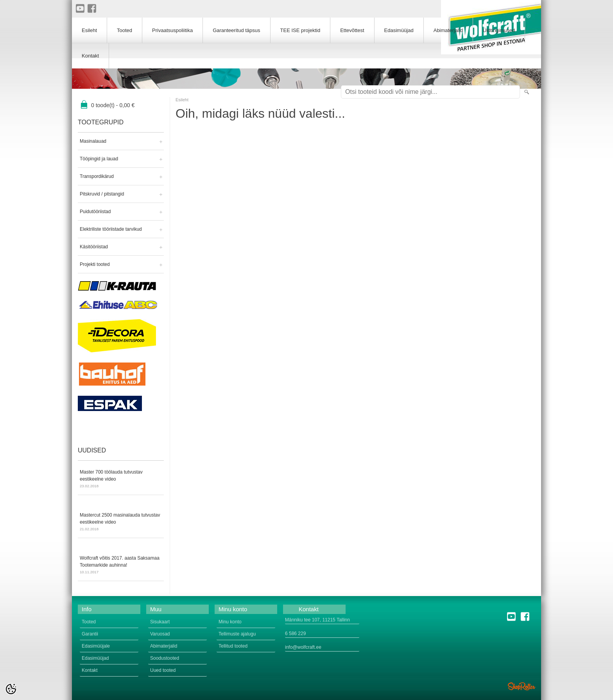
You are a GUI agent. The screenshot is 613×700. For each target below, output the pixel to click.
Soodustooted (165, 658)
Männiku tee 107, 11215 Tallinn (317, 620)
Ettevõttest (352, 30)
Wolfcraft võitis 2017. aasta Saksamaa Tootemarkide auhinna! (121, 565)
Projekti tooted (95, 264)
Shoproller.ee (522, 686)
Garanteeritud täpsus (236, 30)
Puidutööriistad (95, 212)
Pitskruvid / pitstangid (102, 194)
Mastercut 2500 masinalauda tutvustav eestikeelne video (121, 522)
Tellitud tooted (233, 646)
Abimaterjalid (448, 30)
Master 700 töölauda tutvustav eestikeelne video (121, 479)
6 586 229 (295, 634)
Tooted (125, 30)
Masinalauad (93, 141)
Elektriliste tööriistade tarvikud (111, 229)
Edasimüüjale (96, 646)
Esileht (182, 100)
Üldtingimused (499, 30)
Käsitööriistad (94, 247)
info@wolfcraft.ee (303, 647)
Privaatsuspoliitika (172, 30)
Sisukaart (160, 622)
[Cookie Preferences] (11, 689)
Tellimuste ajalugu (237, 634)
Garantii (90, 634)
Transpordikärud (97, 176)
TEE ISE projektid (300, 30)
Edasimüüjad (399, 30)
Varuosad (160, 634)
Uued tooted (163, 670)
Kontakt (90, 56)
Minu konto (230, 622)
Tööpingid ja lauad (99, 159)
